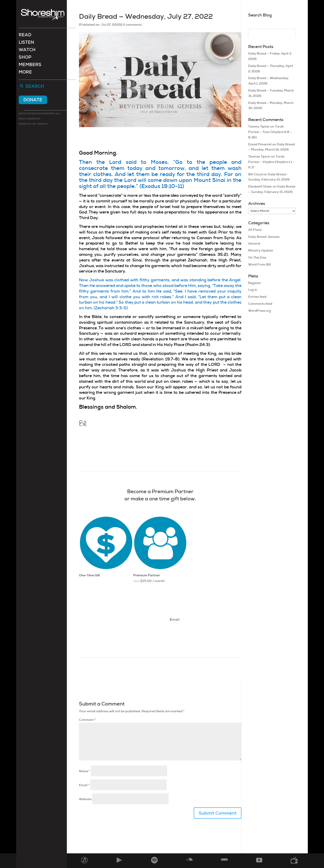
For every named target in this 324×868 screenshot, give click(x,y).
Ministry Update (261, 250)
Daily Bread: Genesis (264, 237)
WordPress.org (260, 311)
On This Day (257, 257)
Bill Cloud (255, 174)
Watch (27, 51)
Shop (25, 58)
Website (85, 799)
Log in (253, 290)
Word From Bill (260, 264)
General (254, 243)
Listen (26, 43)
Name (85, 771)
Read (25, 36)
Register (255, 283)
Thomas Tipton (259, 156)
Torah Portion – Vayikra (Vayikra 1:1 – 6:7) (271, 162)
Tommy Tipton (259, 126)
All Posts (255, 230)
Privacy (43, 124)
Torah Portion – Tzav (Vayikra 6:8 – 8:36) (270, 132)
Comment (88, 720)
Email (84, 785)
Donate (33, 100)
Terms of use (27, 124)
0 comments (132, 25)
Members (30, 66)
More (25, 73)
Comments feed (260, 304)
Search (35, 87)
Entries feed (257, 297)
